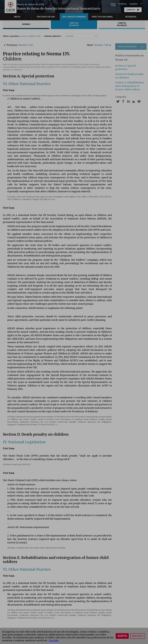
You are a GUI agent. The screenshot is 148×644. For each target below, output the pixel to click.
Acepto (122, 636)
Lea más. (54, 640)
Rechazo (138, 636)
